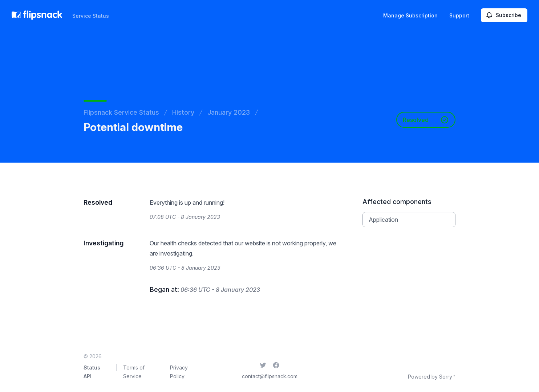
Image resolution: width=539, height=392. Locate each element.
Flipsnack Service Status (121, 112)
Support (459, 15)
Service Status (91, 16)
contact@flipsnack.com (270, 376)
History (183, 112)
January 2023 (229, 112)
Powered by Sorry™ (432, 377)
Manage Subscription (410, 15)
